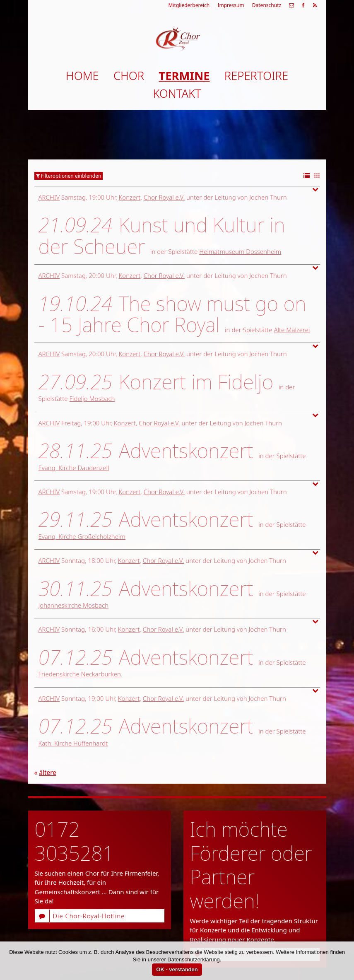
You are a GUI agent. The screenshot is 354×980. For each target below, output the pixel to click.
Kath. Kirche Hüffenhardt (73, 743)
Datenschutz (267, 5)
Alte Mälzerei (292, 330)
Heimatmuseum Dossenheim (240, 251)
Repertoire (256, 76)
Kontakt (177, 93)
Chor (129, 76)
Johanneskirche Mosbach (74, 605)
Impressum (231, 5)
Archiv (49, 197)
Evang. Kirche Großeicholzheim (82, 536)
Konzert (130, 197)
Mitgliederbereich (189, 5)
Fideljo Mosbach (92, 398)
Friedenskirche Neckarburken (80, 674)
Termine (184, 76)
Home (82, 76)
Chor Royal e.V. (164, 197)
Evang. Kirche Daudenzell (74, 468)
